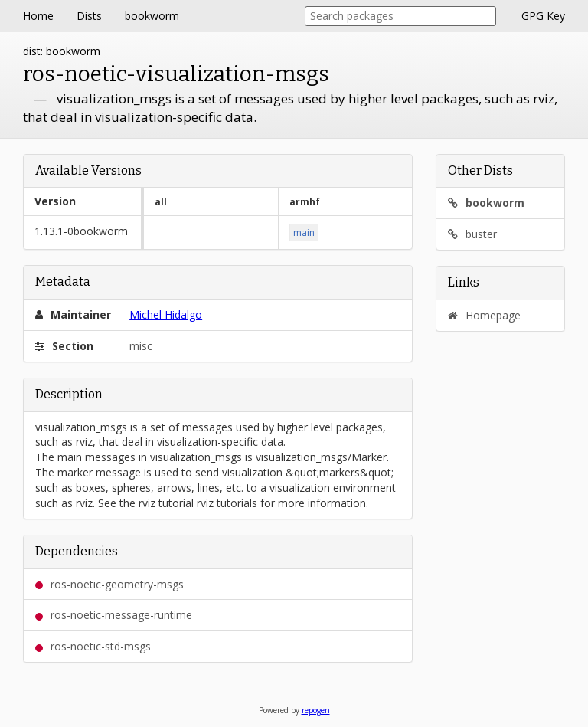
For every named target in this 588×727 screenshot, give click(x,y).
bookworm (152, 16)
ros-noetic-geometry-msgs (109, 584)
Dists (89, 16)
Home (38, 16)
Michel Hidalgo (166, 314)
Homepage (484, 315)
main (304, 233)
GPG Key (543, 16)
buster (472, 234)
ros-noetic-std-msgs (93, 646)
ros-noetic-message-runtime (114, 615)
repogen (316, 710)
